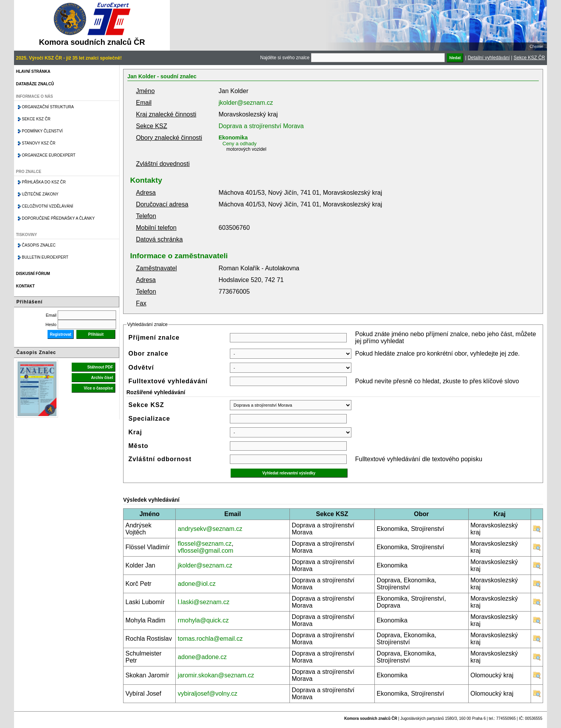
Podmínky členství (42, 131)
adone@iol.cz (197, 584)
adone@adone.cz (202, 657)
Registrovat (61, 334)
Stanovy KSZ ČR (39, 143)
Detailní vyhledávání (489, 58)
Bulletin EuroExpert (45, 257)
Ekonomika (233, 137)
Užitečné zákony (40, 194)
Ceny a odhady (239, 144)
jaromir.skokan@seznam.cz (216, 675)
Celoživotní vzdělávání (48, 206)
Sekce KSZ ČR (529, 58)
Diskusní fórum (33, 274)
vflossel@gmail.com (206, 551)
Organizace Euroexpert (49, 155)
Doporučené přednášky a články (58, 218)
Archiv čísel (102, 378)
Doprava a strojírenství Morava (261, 126)
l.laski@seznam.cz (204, 602)
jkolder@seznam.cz (246, 103)
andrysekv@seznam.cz (210, 529)
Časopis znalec (39, 245)
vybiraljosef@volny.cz (207, 694)
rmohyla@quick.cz (203, 620)
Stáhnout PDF (100, 367)
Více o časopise (98, 388)
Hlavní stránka (33, 71)
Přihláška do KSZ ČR (44, 182)
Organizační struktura (48, 107)
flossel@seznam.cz (205, 544)
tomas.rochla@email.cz (210, 639)
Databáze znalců (35, 84)
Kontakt (25, 286)
